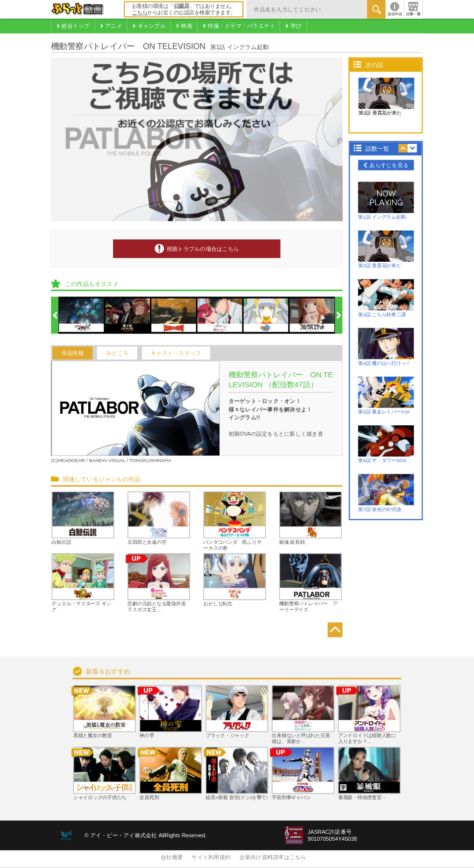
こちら (140, 13)
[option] (82, 316)
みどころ (117, 353)
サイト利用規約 (211, 858)
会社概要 (172, 858)
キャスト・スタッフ (176, 353)
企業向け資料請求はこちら (273, 858)
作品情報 (73, 353)
